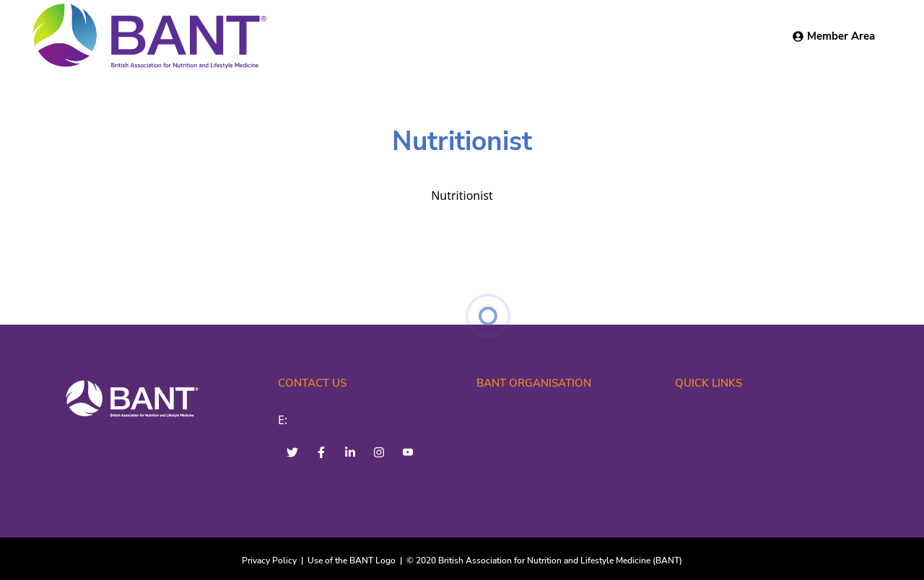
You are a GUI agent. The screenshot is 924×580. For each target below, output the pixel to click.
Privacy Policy (269, 561)
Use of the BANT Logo (352, 561)
